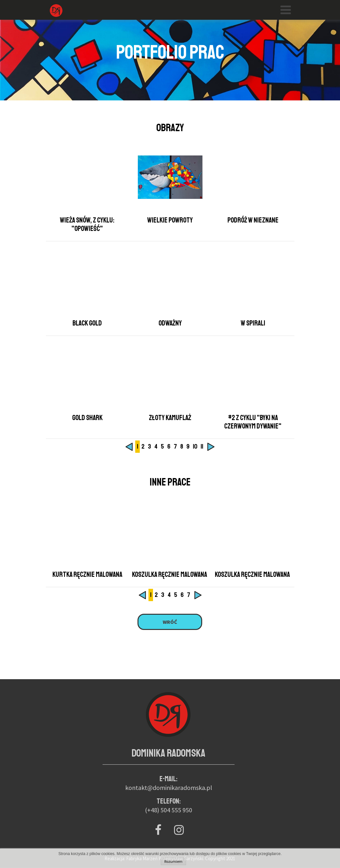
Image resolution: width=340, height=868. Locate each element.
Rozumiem (173, 861)
